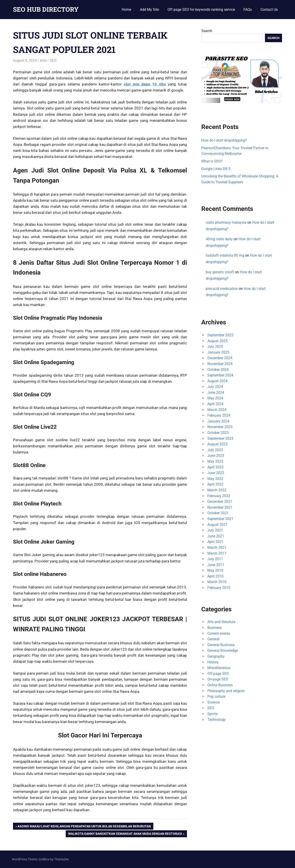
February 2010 (219, 588)
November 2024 (220, 364)
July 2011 (215, 559)
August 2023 (217, 444)
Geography (216, 656)
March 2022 (217, 490)
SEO (53, 60)
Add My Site (149, 10)
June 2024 (216, 392)
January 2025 (218, 352)
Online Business (220, 685)
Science (214, 702)
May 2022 (215, 479)
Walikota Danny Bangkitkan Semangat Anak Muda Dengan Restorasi (125, 834)
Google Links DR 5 (216, 169)
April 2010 (215, 576)
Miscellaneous (219, 668)
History (213, 662)
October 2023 (218, 433)
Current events (219, 633)
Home (126, 10)
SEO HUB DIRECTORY (46, 9)
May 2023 (215, 461)
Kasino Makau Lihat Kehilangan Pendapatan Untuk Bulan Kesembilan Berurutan (84, 827)
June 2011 (216, 565)
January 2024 (218, 421)
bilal (43, 60)
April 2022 (215, 484)
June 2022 (216, 473)
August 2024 (217, 381)
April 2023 (215, 467)
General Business (221, 645)
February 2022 (219, 496)
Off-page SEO (218, 674)
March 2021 (217, 548)
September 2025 (220, 335)
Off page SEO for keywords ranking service (201, 10)
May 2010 (215, 570)
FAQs (248, 10)
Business (215, 628)
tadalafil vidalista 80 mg (225, 255)
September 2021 (220, 519)
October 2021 (218, 513)
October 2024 (218, 370)
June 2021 (216, 536)
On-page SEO (218, 679)
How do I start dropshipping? (224, 140)
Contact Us (269, 10)
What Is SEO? (212, 161)
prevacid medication (222, 289)
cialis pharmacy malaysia (226, 222)
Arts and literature (221, 622)
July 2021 (215, 530)
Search (207, 31)
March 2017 (217, 553)
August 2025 (217, 341)
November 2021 (220, 507)
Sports (213, 714)
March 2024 (217, 410)
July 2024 (215, 387)
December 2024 (220, 358)
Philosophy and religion (226, 691)
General (213, 639)
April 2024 (215, 404)
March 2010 (217, 582)
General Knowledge (223, 650)
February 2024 (219, 415)
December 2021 (220, 502)
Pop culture (216, 696)
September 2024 (220, 375)
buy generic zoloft (220, 272)
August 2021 (217, 525)
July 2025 (215, 347)
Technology (217, 720)
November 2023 (220, 427)
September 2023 (220, 438)
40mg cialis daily (219, 239)
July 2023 (215, 450)
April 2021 (215, 542)
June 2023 (216, 456)
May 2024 (215, 398)
